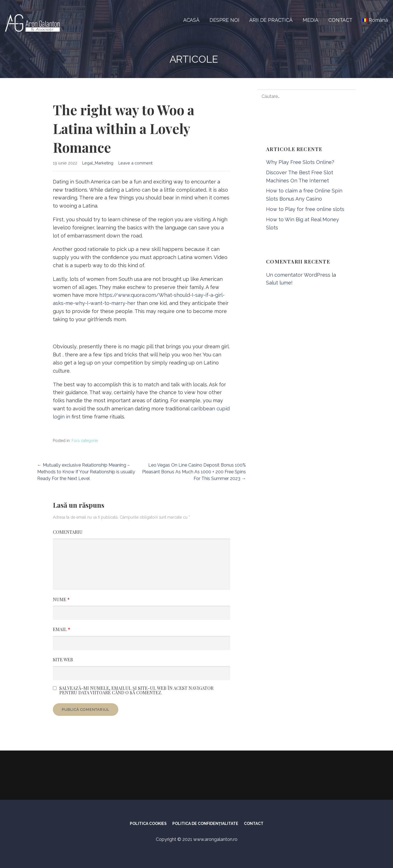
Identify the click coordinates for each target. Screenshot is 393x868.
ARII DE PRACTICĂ (271, 20)
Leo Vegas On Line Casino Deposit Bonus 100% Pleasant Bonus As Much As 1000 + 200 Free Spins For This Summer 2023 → (194, 472)
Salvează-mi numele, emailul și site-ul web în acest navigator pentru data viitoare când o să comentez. (136, 690)
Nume (61, 599)
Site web (63, 659)
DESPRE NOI (224, 20)
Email (62, 629)
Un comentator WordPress (298, 275)
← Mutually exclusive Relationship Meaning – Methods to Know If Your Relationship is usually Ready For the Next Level (86, 472)
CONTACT (340, 20)
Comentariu (68, 532)
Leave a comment (135, 163)
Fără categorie (85, 441)
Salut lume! (279, 283)
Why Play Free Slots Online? (300, 162)
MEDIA (310, 20)
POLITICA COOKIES (148, 824)
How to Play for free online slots (305, 209)
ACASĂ (191, 20)
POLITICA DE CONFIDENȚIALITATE (205, 824)
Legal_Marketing (98, 163)
